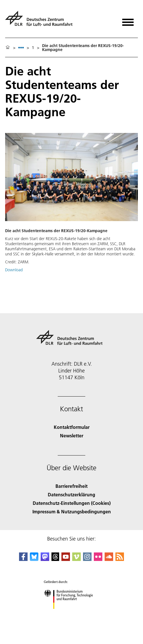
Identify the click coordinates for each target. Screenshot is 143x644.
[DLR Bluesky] (34, 559)
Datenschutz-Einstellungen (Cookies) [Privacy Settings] (72, 503)
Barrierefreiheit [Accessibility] (71, 486)
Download (14, 270)
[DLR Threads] (55, 559)
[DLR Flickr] (98, 559)
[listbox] (21, 47)
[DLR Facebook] (23, 559)
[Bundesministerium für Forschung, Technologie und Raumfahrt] (71, 614)
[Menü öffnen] (128, 20)
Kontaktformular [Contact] (72, 427)
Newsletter (72, 436)
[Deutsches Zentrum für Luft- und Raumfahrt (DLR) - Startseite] (41, 21)
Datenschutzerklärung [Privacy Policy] (71, 494)
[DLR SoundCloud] (109, 559)
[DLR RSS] (120, 559)
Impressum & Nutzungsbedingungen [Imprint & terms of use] (72, 511)
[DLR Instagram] (87, 559)
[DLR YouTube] (66, 559)
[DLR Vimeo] (76, 559)
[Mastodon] (45, 559)
